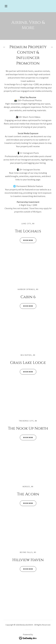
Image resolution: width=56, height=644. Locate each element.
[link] (28, 638)
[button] (6, 6)
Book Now (26, 240)
